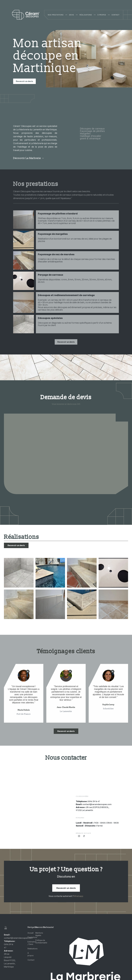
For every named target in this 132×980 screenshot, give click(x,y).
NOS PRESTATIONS (56, 15)
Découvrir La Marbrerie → (29, 158)
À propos (29, 954)
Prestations (29, 937)
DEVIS (72, 15)
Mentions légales (37, 934)
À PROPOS (102, 15)
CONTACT (116, 15)
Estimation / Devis (29, 943)
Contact (29, 960)
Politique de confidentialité (37, 941)
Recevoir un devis (24, 81)
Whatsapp (78, 896)
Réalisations (29, 949)
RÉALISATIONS (86, 15)
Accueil (29, 933)
